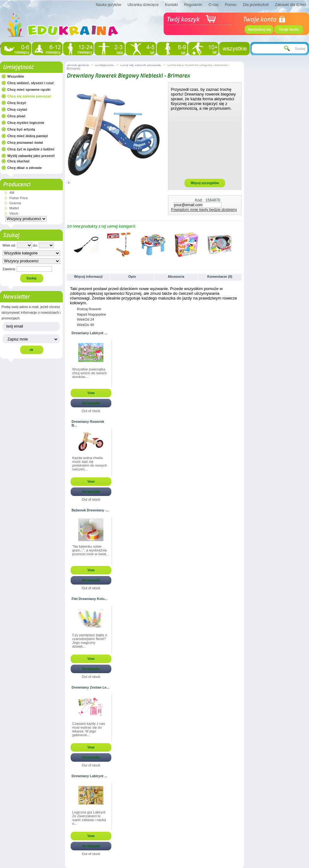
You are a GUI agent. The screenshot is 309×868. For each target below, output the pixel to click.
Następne (240, 244)
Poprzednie (68, 244)
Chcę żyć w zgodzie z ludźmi (31, 149)
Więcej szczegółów (205, 183)
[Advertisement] (205, 144)
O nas (213, 5)
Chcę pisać (16, 116)
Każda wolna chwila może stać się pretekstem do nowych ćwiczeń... (90, 463)
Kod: (199, 200)
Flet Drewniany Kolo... (90, 599)
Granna (15, 203)
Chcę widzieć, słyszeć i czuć (31, 83)
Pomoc (231, 5)
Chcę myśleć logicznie (26, 123)
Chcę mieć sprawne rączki (29, 90)
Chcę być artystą (21, 129)
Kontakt (171, 5)
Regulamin (193, 5)
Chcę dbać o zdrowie (24, 168)
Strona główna (78, 65)
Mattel (14, 208)
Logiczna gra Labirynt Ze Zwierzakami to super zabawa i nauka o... (89, 818)
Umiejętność (18, 67)
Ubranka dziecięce (143, 5)
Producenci (17, 184)
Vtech (14, 213)
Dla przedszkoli (256, 5)
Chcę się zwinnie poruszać (29, 96)
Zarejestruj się (259, 29)
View (91, 393)
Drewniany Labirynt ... (89, 333)
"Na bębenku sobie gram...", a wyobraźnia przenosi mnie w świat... (91, 550)
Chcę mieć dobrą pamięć (28, 136)
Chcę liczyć (17, 103)
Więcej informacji (88, 277)
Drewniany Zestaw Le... (90, 687)
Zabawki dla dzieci (290, 5)
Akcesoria (176, 277)
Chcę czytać (17, 109)
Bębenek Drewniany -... (90, 510)
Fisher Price (19, 198)
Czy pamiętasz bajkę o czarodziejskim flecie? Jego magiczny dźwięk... (90, 641)
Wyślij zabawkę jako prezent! (31, 156)
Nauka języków (109, 5)
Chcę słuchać (18, 161)
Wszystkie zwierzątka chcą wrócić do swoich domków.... (89, 373)
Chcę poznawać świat (25, 143)
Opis (132, 277)
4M (12, 193)
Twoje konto (289, 29)
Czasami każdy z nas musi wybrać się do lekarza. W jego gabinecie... (89, 729)
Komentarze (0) (220, 277)
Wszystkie (16, 76)
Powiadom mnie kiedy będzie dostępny (204, 210)
